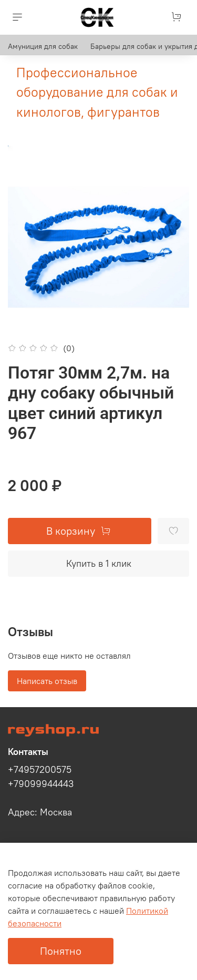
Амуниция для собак (43, 46)
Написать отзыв (47, 681)
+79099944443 (41, 784)
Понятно (61, 951)
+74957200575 (40, 770)
